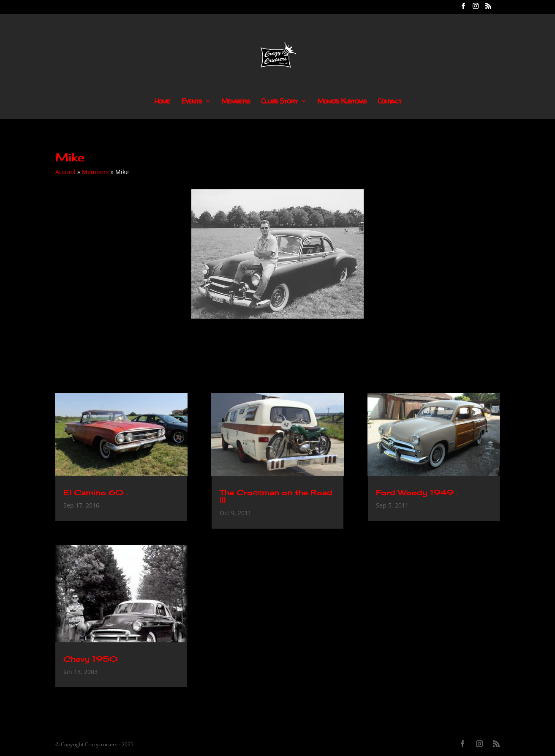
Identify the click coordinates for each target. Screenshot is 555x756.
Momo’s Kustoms (342, 102)
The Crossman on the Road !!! (276, 496)
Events (192, 102)
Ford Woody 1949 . (417, 492)
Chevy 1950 (91, 659)
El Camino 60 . (96, 492)
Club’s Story (279, 102)
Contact (389, 102)
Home (162, 102)
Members (236, 102)
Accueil (65, 172)
